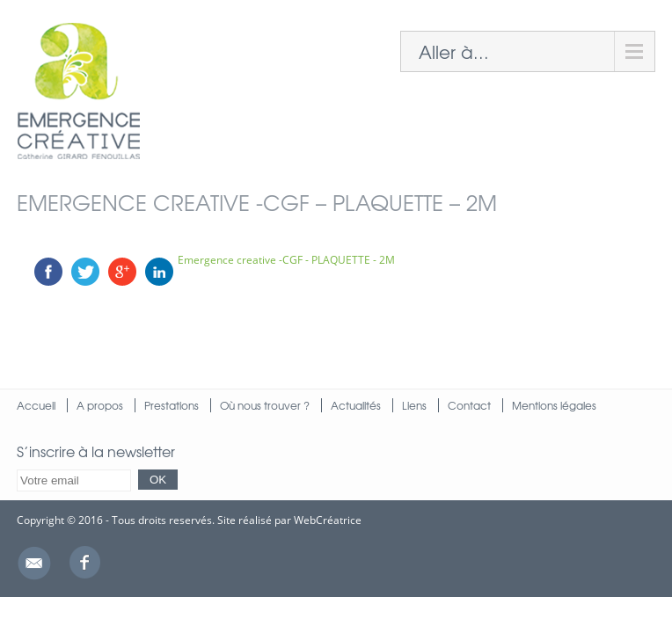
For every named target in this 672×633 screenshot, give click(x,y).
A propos (100, 405)
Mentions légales (554, 405)
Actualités (356, 405)
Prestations (172, 405)
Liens (414, 405)
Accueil (36, 405)
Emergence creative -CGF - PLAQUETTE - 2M (286, 260)
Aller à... (454, 51)
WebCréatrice (328, 520)
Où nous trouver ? (265, 405)
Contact (469, 405)
